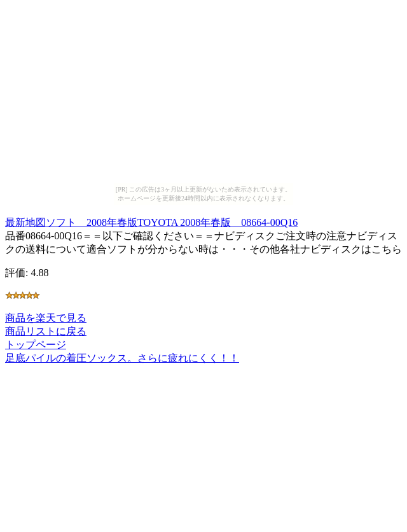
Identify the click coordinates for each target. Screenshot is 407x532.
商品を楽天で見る (46, 318)
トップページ (36, 345)
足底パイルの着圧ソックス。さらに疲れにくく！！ (122, 358)
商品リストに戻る (46, 331)
